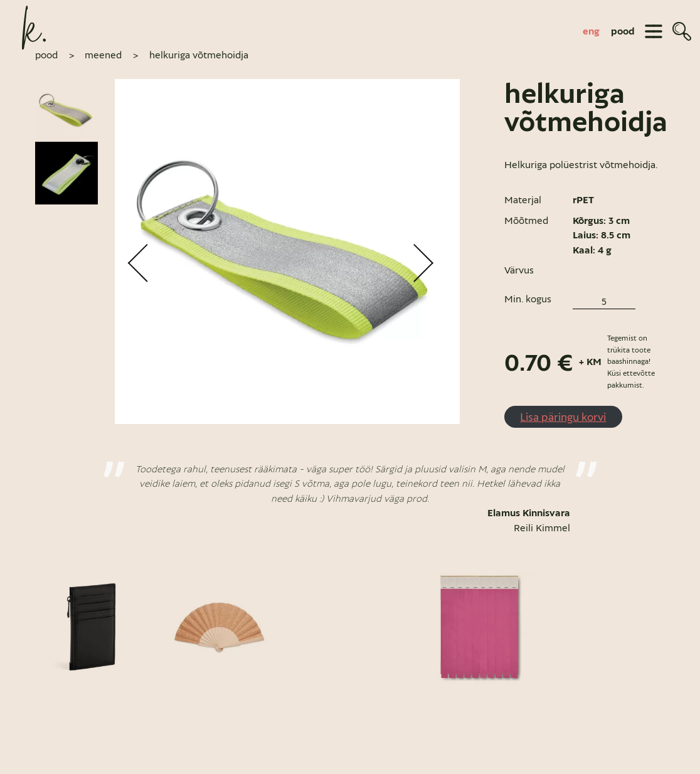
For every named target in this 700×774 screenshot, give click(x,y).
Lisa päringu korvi (563, 418)
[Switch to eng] (591, 31)
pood (623, 31)
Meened (103, 56)
